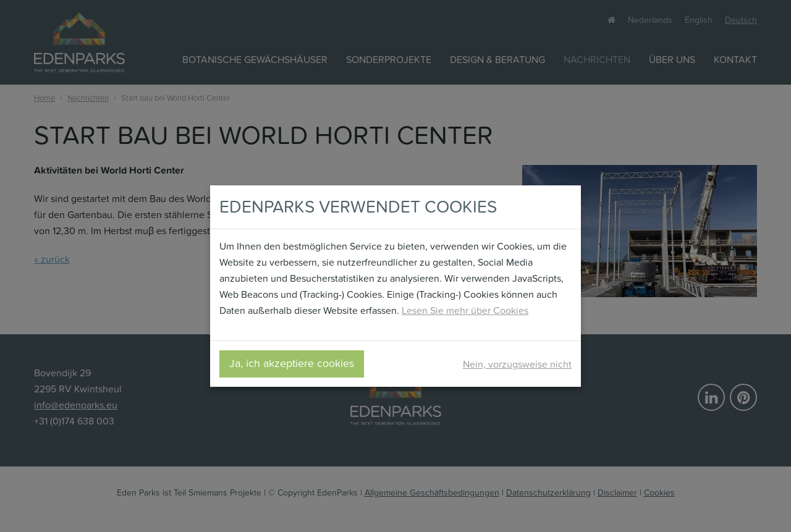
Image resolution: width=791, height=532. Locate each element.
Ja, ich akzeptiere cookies (292, 364)
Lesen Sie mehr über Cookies (465, 310)
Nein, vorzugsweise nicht (517, 364)
